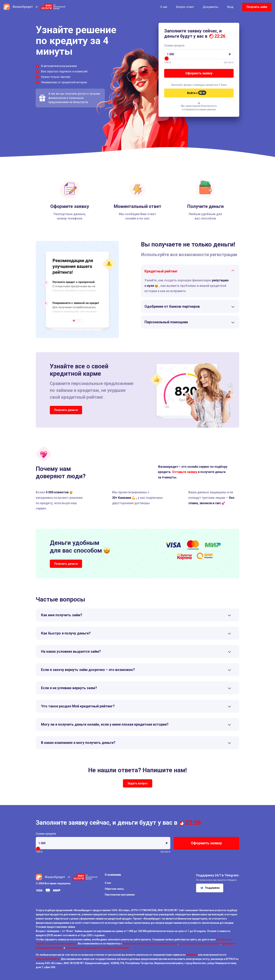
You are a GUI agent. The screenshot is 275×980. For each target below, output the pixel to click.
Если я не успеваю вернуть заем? (69, 688)
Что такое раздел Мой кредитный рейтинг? (78, 706)
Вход (230, 7)
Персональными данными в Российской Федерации (97, 948)
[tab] (190, 271)
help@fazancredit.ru (48, 959)
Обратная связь (114, 889)
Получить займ (257, 7)
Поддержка (210, 888)
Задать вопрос (138, 783)
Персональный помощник (166, 322)
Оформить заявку (199, 73)
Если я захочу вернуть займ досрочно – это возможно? (88, 670)
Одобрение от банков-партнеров (172, 306)
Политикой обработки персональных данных (150, 944)
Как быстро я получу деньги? (66, 633)
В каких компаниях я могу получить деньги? (78, 743)
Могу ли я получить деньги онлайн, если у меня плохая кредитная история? (105, 724)
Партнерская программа (120, 895)
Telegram (192, 955)
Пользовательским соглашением (200, 944)
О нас (164, 7)
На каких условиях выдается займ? (71, 651)
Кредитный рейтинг (161, 271)
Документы (211, 7)
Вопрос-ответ (185, 7)
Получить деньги (66, 410)
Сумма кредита (174, 45)
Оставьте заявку (185, 472)
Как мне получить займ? (62, 615)
